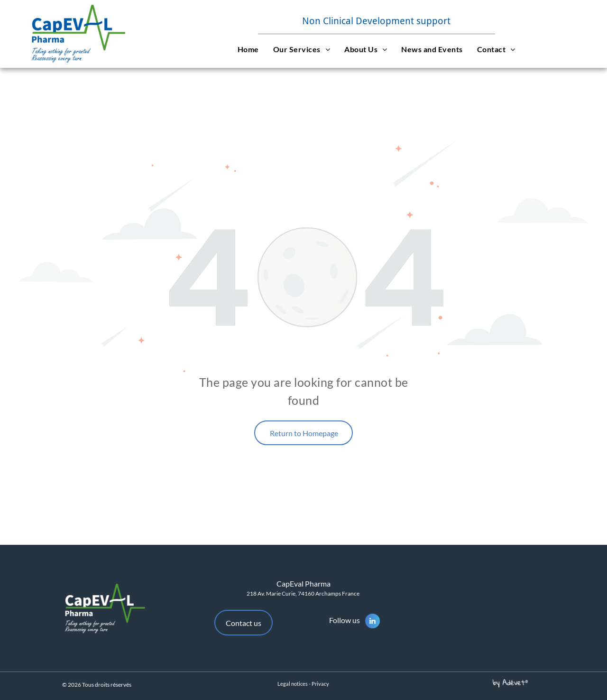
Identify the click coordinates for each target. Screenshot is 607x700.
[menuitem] (248, 49)
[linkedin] (372, 622)
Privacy (320, 684)
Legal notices (293, 684)
